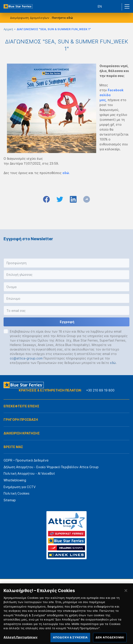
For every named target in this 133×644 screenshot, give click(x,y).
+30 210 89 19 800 (100, 390)
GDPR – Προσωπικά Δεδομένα (26, 460)
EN (100, 6)
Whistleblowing (15, 480)
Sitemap (10, 500)
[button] (66, 263)
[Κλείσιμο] (126, 594)
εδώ (113, 363)
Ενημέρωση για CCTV (20, 487)
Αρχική (8, 29)
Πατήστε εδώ (62, 18)
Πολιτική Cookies (17, 493)
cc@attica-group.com (26, 358)
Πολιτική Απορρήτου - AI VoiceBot (29, 473)
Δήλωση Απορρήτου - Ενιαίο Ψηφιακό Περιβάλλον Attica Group (51, 467)
